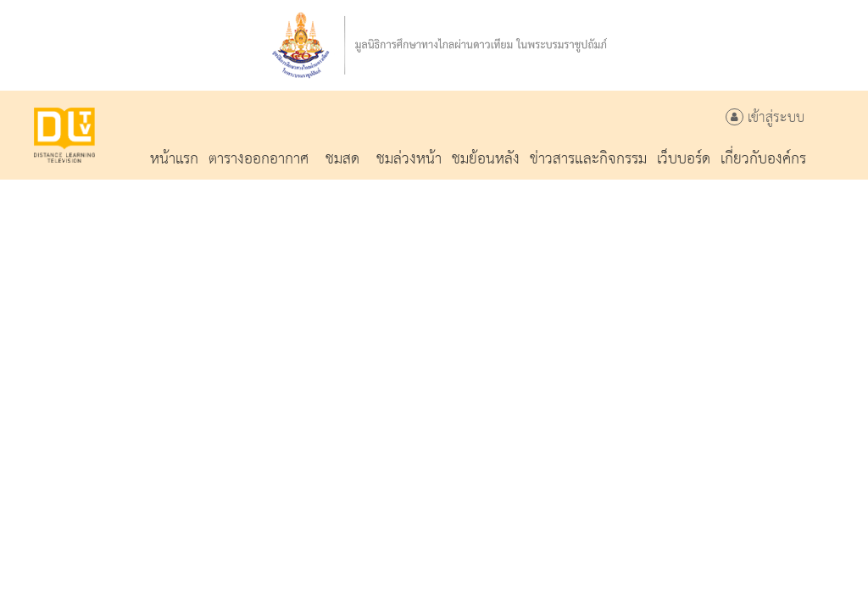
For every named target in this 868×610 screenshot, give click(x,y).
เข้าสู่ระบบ (765, 118)
